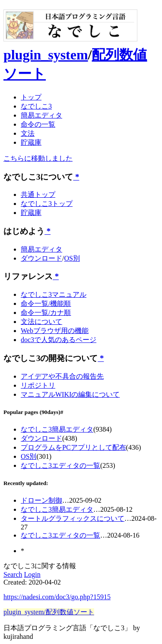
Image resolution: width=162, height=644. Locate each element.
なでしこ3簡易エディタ (57, 429)
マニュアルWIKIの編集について (70, 394)
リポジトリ (38, 385)
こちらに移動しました (38, 158)
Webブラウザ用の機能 (55, 331)
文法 (28, 133)
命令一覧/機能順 (46, 303)
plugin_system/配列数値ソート (49, 612)
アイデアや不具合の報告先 (62, 376)
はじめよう (24, 231)
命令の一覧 (38, 124)
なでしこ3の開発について (51, 358)
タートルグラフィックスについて (73, 518)
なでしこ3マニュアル (54, 294)
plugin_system (46, 55)
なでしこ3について (38, 177)
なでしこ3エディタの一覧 (60, 465)
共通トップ (38, 194)
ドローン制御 (41, 500)
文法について (41, 322)
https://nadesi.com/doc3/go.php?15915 (57, 597)
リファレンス (28, 276)
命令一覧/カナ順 (46, 313)
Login (32, 574)
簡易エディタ (41, 115)
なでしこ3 (36, 106)
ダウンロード (41, 258)
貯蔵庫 (31, 142)
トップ (31, 97)
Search (13, 574)
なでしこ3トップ (47, 204)
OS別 (72, 258)
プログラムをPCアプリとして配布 (73, 447)
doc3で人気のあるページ (59, 340)
